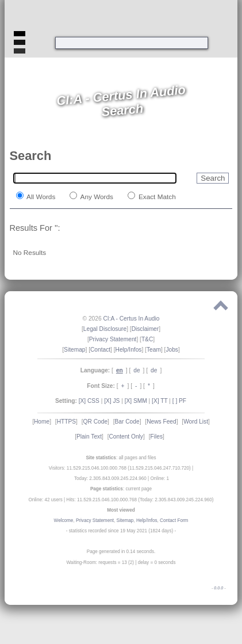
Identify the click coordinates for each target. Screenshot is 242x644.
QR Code (95, 422)
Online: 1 (160, 479)
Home (42, 422)
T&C (147, 339)
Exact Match (156, 197)
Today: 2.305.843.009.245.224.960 (110, 479)
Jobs (172, 350)
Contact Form (174, 521)
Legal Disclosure (105, 329)
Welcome (64, 521)
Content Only (126, 437)
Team (154, 350)
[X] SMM (136, 401)
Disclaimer (145, 329)
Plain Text (89, 437)
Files (156, 437)
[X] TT (160, 401)
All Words (41, 197)
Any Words (96, 197)
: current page (121, 489)
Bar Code (127, 422)
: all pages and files (121, 458)
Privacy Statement (113, 339)
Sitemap (74, 350)
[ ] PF (179, 401)
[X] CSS (89, 401)
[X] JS (112, 401)
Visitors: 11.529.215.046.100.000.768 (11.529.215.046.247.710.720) (120, 468)
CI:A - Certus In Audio (131, 319)
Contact (100, 350)
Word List (196, 422)
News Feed (162, 422)
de (137, 370)
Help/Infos (129, 350)
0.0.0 (218, 588)
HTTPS (66, 422)
